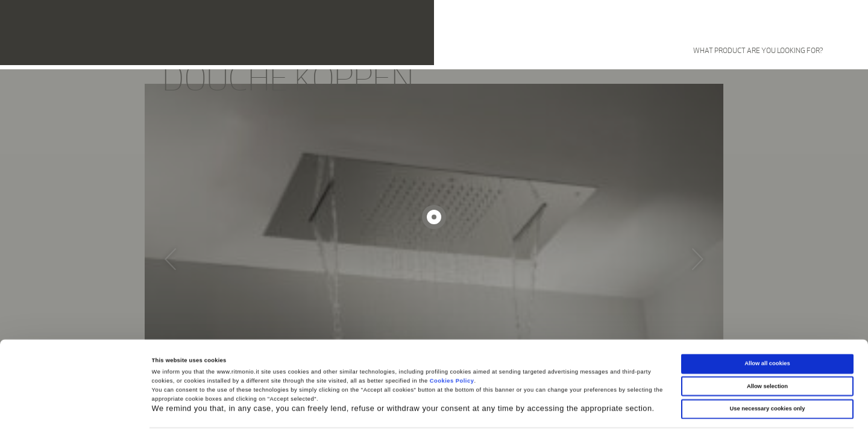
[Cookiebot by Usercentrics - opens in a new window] (78, 414)
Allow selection (767, 350)
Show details (500, 414)
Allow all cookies (767, 327)
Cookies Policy (452, 345)
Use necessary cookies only (768, 373)
